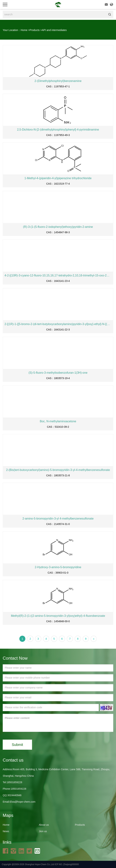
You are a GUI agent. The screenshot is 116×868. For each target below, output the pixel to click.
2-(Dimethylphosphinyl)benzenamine (58, 81)
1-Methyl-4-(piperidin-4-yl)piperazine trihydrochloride (58, 178)
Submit (17, 745)
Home (24, 30)
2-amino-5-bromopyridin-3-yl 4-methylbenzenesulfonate (58, 519)
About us (44, 825)
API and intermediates (54, 30)
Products (35, 30)
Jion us (43, 831)
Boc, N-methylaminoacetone (58, 421)
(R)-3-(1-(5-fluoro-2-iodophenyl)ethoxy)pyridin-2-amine (58, 227)
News (6, 831)
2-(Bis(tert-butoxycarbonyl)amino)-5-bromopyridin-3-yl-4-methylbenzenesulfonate (58, 470)
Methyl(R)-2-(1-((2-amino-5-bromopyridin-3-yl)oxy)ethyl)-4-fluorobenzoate (58, 616)
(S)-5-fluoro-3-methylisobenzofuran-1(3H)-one (58, 373)
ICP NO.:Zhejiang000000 (67, 864)
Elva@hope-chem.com (23, 802)
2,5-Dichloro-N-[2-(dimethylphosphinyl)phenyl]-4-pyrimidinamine (58, 130)
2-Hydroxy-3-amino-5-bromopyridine (58, 567)
